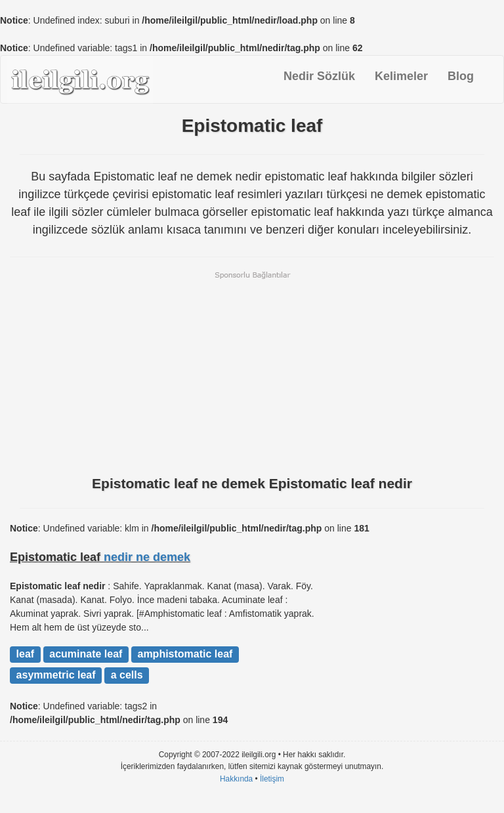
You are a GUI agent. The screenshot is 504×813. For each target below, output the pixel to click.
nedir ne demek (147, 557)
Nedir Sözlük (319, 76)
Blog (461, 76)
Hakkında (236, 779)
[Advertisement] (252, 372)
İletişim (272, 779)
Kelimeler (401, 76)
